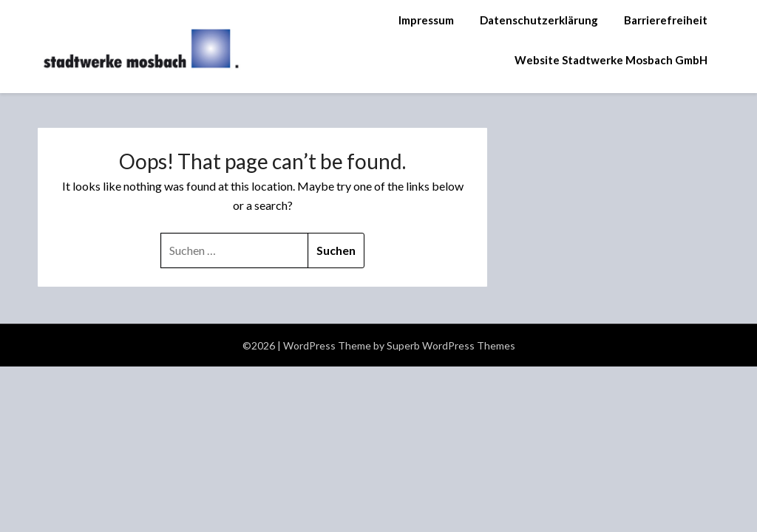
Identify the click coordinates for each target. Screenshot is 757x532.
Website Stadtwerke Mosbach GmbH (611, 60)
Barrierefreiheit (666, 20)
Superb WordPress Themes (451, 345)
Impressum (426, 20)
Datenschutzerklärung (539, 20)
